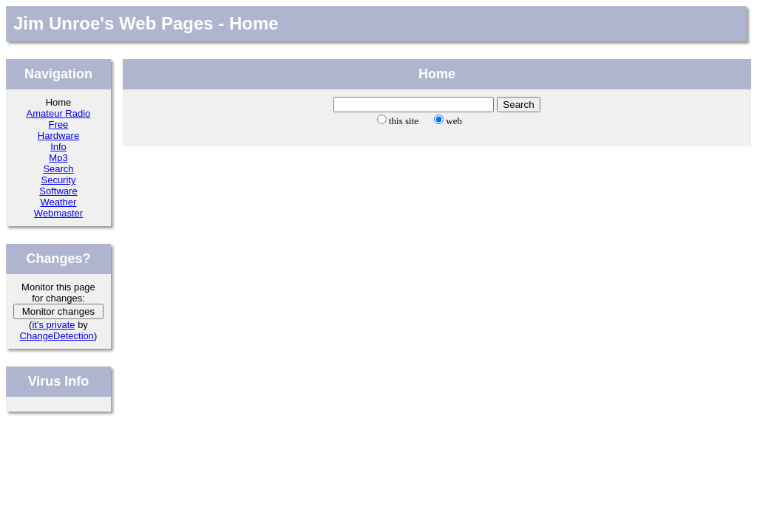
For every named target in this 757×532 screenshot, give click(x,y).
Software (58, 191)
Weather (59, 202)
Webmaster (58, 213)
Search (58, 169)
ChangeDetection (57, 336)
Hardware (58, 136)
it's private (53, 325)
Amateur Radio (59, 113)
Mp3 (58, 158)
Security (58, 180)
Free (59, 125)
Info (58, 147)
